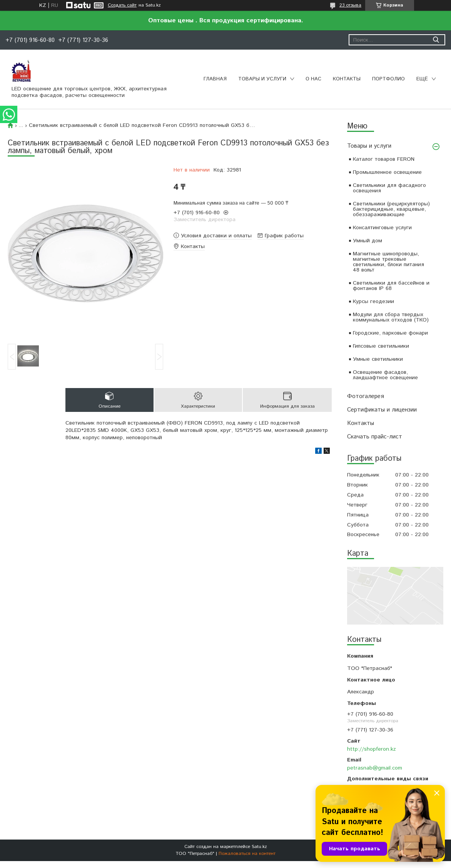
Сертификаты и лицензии (382, 410)
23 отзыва (350, 5)
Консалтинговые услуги (382, 228)
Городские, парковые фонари (390, 333)
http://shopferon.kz (372, 749)
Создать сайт (122, 5)
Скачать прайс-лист (375, 437)
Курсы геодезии (373, 302)
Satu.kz (259, 847)
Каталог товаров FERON (384, 159)
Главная (215, 79)
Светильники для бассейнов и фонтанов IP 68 (391, 286)
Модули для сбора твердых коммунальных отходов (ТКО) (391, 317)
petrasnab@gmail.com (375, 768)
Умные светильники (378, 359)
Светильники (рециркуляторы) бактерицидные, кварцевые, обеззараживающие (391, 209)
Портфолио (388, 79)
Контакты (347, 79)
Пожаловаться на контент (247, 854)
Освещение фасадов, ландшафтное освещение (385, 375)
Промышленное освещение (387, 172)
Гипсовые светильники (381, 346)
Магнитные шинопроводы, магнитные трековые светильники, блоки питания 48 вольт (388, 262)
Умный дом (367, 241)
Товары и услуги (262, 79)
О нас (313, 79)
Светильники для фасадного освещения (389, 188)
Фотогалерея (366, 396)
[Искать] (436, 40)
